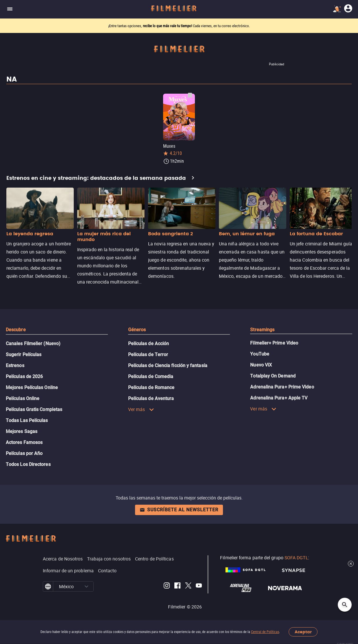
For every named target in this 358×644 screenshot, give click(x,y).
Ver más (141, 409)
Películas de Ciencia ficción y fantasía (168, 366)
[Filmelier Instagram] (167, 586)
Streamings (262, 330)
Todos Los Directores (28, 464)
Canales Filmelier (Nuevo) (33, 344)
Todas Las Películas (27, 420)
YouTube (260, 354)
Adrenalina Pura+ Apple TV (279, 398)
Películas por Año (24, 453)
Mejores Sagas (22, 431)
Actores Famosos (24, 442)
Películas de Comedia (151, 376)
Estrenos (15, 366)
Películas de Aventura (151, 398)
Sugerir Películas (24, 355)
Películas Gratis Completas (34, 409)
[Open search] (345, 605)
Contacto (107, 571)
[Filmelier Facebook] (177, 586)
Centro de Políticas (154, 559)
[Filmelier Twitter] (188, 586)
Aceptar (303, 632)
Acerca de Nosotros (63, 559)
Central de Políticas (265, 632)
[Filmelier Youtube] (199, 586)
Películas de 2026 (24, 376)
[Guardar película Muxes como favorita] (190, 95)
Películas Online (23, 398)
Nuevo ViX (261, 365)
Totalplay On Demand (273, 376)
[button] (86, 586)
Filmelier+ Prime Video (274, 343)
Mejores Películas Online (32, 387)
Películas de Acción (149, 344)
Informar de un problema (68, 571)
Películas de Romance (151, 387)
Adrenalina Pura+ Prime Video (282, 387)
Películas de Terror (148, 355)
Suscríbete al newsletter (179, 510)
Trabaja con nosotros (109, 559)
